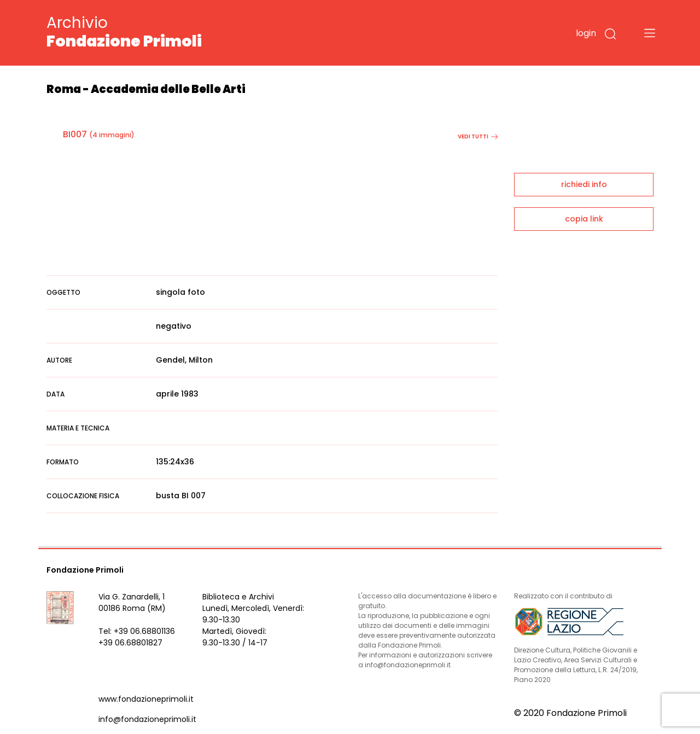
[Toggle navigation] (650, 33)
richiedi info (584, 184)
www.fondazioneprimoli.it (146, 699)
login (586, 33)
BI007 (75, 134)
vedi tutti (478, 136)
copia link (584, 219)
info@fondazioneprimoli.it (147, 719)
